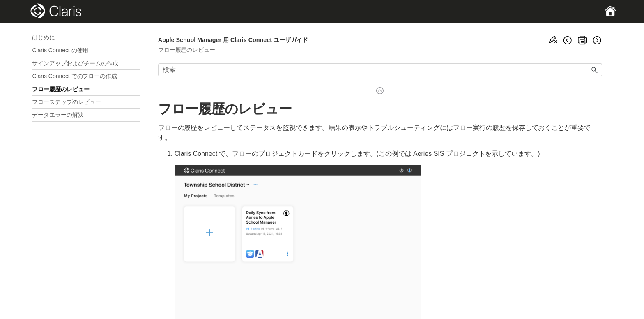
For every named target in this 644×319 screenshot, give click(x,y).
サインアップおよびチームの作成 (75, 63)
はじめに (44, 37)
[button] (595, 70)
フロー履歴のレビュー (61, 89)
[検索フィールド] (380, 70)
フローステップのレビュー (67, 102)
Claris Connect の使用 (60, 50)
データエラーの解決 (58, 115)
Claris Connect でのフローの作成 (75, 76)
